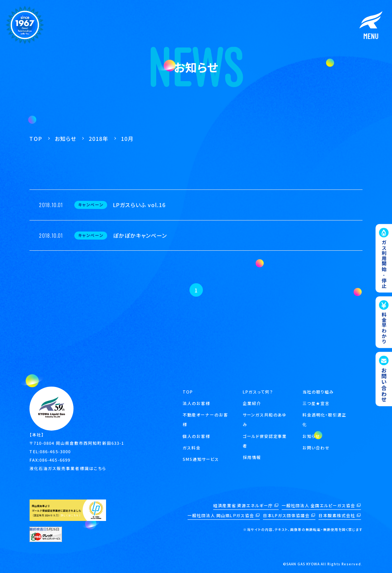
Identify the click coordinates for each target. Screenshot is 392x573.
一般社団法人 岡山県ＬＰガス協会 (221, 515)
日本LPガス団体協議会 (286, 515)
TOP (188, 392)
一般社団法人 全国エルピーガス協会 (318, 505)
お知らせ (311, 436)
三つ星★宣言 (316, 403)
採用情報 (252, 457)
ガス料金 (192, 448)
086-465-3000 (55, 451)
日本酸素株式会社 (337, 515)
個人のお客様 (196, 436)
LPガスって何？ (258, 392)
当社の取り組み (318, 392)
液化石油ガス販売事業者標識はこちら (68, 468)
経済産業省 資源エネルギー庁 (243, 505)
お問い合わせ (316, 448)
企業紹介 (252, 403)
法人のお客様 (196, 403)
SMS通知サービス (201, 459)
